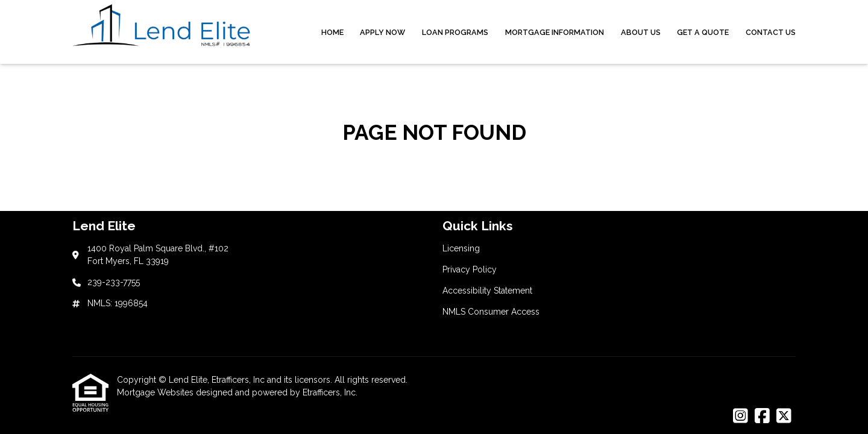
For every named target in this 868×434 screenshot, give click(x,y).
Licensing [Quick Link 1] (461, 248)
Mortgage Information (555, 32)
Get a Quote (703, 32)
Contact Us (771, 32)
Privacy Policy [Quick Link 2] (470, 269)
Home (332, 32)
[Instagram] (741, 417)
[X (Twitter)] (784, 417)
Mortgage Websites (156, 392)
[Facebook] (762, 417)
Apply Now (382, 32)
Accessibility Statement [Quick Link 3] (487, 291)
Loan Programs (455, 32)
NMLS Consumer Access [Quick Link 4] (491, 312)
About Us (641, 32)
